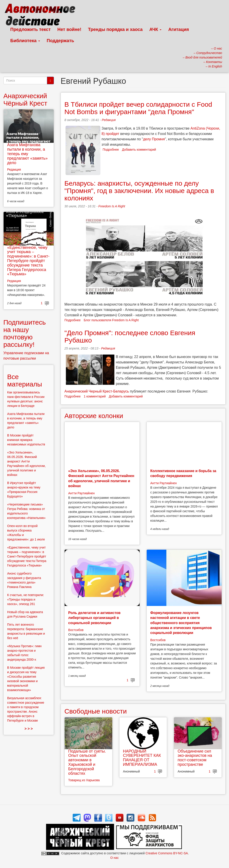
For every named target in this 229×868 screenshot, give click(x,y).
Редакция (109, 120)
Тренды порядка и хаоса (115, 29)
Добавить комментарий (139, 150)
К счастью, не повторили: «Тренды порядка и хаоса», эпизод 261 (25, 599)
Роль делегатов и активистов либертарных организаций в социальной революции (94, 618)
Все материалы (25, 380)
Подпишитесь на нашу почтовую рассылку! (25, 333)
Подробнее (111, 150)
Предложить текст (31, 29)
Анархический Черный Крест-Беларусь (97, 391)
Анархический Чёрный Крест (25, 100)
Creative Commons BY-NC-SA (167, 853)
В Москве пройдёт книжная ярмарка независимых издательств (26, 440)
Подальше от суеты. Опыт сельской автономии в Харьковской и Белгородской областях (87, 762)
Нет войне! (69, 29)
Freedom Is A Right (112, 206)
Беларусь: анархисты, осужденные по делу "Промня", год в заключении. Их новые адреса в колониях (139, 191)
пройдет (113, 134)
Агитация (178, 29)
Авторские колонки (94, 416)
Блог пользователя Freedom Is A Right (111, 320)
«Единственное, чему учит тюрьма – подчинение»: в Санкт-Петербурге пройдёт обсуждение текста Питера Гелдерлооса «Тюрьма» (28, 261)
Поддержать (60, 41)
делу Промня (154, 139)
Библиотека (25, 41)
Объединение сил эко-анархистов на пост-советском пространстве (195, 758)
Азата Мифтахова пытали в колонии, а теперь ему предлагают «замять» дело (27, 154)
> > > (29, 729)
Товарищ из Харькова (84, 780)
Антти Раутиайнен (81, 493)
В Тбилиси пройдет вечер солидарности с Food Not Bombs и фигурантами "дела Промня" (138, 108)
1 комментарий (95, 396)
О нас (114, 858)
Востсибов (76, 630)
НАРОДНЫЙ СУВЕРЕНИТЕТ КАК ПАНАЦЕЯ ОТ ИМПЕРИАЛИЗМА (142, 758)
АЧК (156, 29)
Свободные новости (96, 711)
